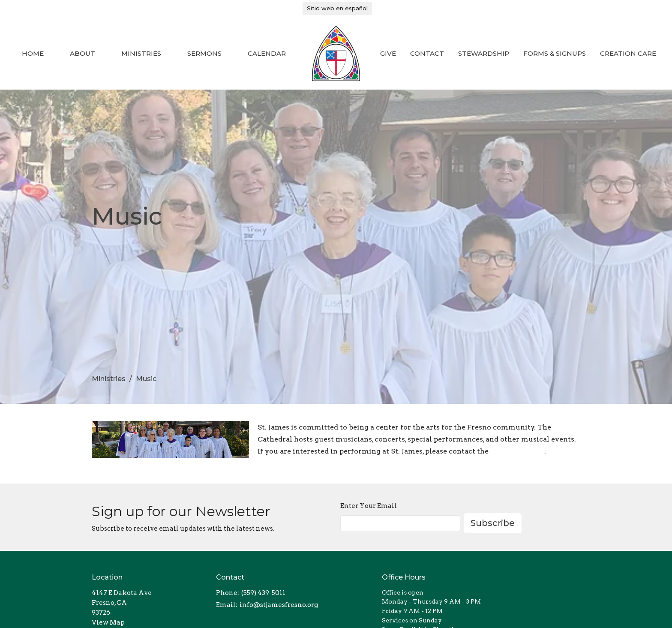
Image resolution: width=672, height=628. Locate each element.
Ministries (141, 53)
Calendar (267, 53)
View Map (108, 622)
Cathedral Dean (517, 451)
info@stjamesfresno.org (279, 605)
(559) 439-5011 (263, 593)
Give (388, 53)
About (82, 53)
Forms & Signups (555, 53)
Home (33, 53)
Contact (427, 53)
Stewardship (484, 53)
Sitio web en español (337, 8)
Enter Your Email (369, 506)
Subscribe (493, 523)
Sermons (204, 53)
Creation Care (628, 53)
